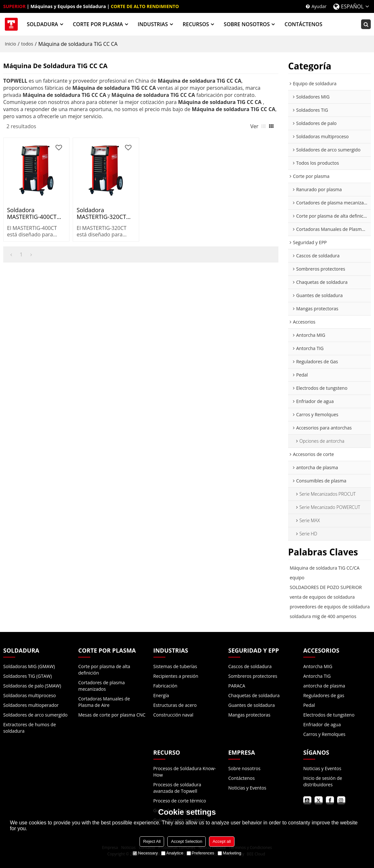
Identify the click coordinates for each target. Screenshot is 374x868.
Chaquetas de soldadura (254, 695)
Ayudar (319, 6)
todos (27, 44)
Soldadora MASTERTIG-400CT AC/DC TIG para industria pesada (32, 213)
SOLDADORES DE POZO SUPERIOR (326, 587)
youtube (307, 800)
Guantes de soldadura (252, 705)
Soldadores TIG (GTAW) (27, 676)
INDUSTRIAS (153, 24)
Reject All (152, 841)
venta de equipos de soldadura (322, 597)
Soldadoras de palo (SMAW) (32, 686)
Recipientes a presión (176, 676)
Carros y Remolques (324, 734)
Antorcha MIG (318, 666)
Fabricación (166, 686)
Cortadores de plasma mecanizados (101, 686)
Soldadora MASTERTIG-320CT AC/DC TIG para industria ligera (101, 213)
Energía (161, 695)
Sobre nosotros (244, 768)
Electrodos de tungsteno (329, 715)
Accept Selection (187, 841)
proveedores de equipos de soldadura (330, 607)
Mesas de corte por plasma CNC (112, 715)
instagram (341, 800)
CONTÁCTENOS (303, 24)
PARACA (237, 686)
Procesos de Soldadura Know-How (185, 772)
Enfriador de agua (322, 724)
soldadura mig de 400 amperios (323, 616)
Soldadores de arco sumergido (35, 715)
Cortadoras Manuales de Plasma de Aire (104, 702)
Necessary (145, 853)
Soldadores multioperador (31, 705)
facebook (330, 800)
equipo (297, 578)
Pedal (309, 705)
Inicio (10, 44)
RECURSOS (196, 24)
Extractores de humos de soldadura (30, 728)
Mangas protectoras (249, 715)
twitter (319, 800)
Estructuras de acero (175, 705)
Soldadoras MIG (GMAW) (29, 666)
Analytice (172, 853)
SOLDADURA (42, 24)
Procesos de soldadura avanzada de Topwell (177, 788)
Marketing (229, 853)
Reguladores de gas (324, 695)
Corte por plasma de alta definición (104, 670)
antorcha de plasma (324, 686)
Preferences (201, 853)
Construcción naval (173, 715)
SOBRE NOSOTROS (247, 24)
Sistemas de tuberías (175, 666)
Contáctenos (242, 778)
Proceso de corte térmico (180, 801)
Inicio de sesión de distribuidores (323, 781)
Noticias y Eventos (247, 788)
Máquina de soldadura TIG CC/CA (325, 568)
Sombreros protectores (253, 676)
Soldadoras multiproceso (30, 695)
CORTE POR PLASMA (98, 24)
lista (264, 126)
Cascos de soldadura (250, 666)
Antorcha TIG (317, 676)
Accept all (222, 841)
